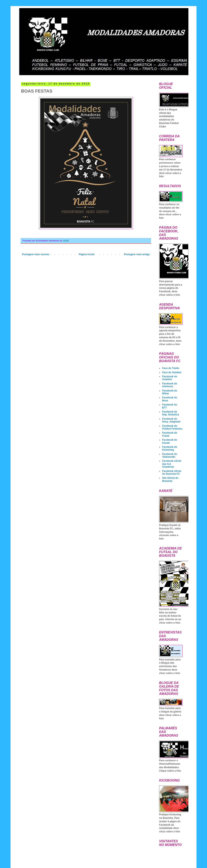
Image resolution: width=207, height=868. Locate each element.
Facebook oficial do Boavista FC (172, 472)
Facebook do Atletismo (170, 385)
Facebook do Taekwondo (170, 455)
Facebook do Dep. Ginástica (171, 413)
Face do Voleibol (172, 372)
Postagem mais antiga (137, 254)
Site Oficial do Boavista (170, 479)
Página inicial (87, 254)
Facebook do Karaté (170, 441)
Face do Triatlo (171, 368)
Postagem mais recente (36, 254)
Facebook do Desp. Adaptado (171, 420)
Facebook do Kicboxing (170, 448)
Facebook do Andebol (170, 378)
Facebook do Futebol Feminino (172, 427)
